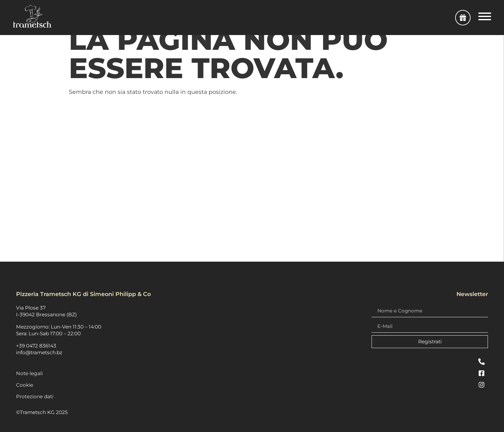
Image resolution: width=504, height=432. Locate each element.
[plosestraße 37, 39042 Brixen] (252, 181)
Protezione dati (35, 396)
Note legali (29, 373)
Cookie (25, 385)
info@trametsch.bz (39, 352)
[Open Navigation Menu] (485, 18)
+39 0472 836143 (36, 346)
